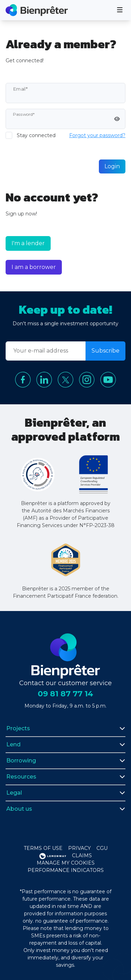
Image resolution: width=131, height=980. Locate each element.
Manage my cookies (66, 863)
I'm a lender (28, 243)
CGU (102, 848)
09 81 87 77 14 (65, 694)
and (87, 906)
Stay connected (36, 135)
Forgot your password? (97, 135)
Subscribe (105, 351)
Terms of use (43, 848)
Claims (82, 855)
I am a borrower (34, 267)
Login (112, 166)
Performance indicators (66, 870)
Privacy (79, 848)
